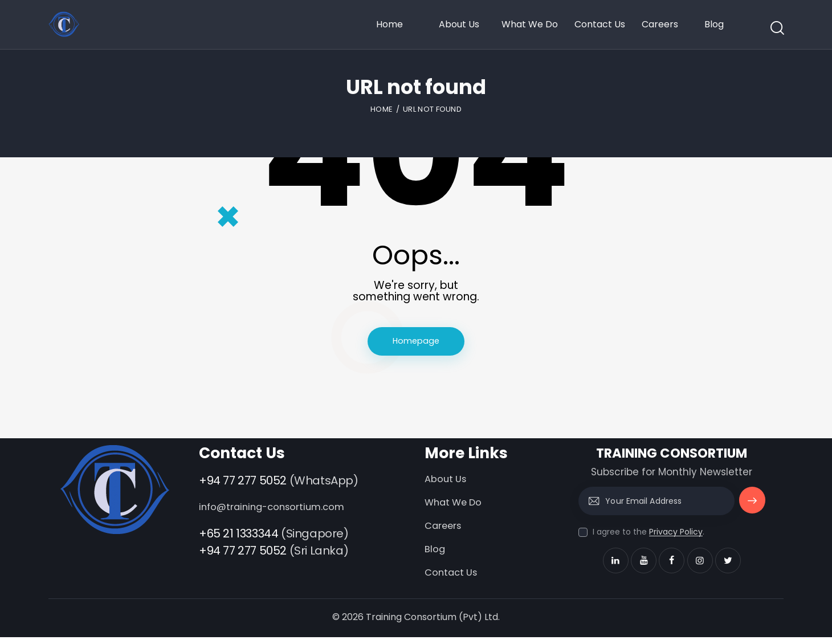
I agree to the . (649, 535)
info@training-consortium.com (276, 510)
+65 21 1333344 (238, 536)
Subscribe (751, 509)
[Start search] (776, 28)
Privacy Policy (676, 535)
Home (382, 109)
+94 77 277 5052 (243, 484)
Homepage (416, 343)
